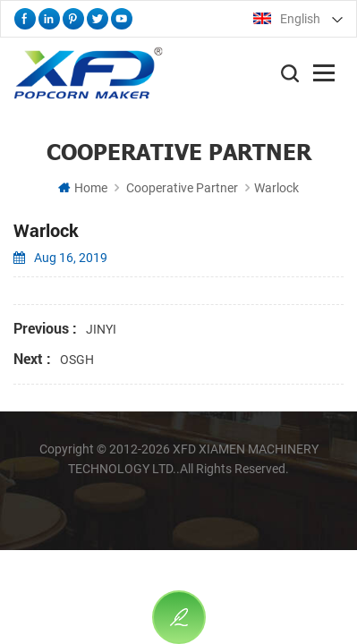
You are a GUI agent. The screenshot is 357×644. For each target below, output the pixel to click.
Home (83, 188)
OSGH (77, 360)
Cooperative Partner (182, 188)
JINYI (101, 329)
